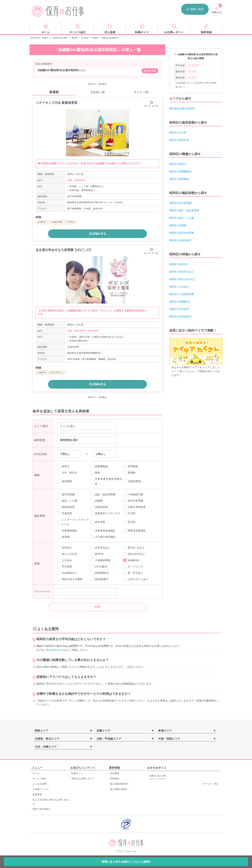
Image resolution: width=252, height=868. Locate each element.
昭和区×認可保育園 (180, 203)
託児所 (129, 513)
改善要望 (37, 794)
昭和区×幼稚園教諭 (180, 171)
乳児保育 (65, 567)
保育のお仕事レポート (83, 779)
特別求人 (65, 548)
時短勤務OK (100, 573)
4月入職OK (99, 567)
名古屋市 (85, 38)
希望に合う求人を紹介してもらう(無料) (126, 862)
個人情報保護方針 (119, 784)
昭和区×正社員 (178, 133)
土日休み (65, 560)
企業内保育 (99, 507)
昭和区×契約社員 (179, 140)
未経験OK (131, 560)
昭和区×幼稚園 (178, 225)
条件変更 (150, 71)
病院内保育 (66, 507)
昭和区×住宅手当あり (182, 272)
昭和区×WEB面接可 (181, 317)
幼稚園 (96, 501)
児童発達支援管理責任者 (106, 481)
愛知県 (74, 38)
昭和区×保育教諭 (179, 179)
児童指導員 (132, 481)
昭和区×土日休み (179, 287)
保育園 (63, 537)
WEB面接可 (99, 579)
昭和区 (95, 38)
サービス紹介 (40, 779)
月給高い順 (97, 92)
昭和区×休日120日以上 (182, 279)
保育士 (63, 466)
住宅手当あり (100, 548)
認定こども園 (67, 501)
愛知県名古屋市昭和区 (182, 109)
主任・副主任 (67, 473)
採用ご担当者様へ (42, 809)
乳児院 (129, 522)
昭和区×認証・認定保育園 (184, 210)
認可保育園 (66, 495)
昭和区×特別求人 (179, 264)
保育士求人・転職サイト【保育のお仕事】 (49, 38)
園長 (95, 473)
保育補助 (65, 481)
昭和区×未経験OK (180, 302)
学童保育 (65, 513)
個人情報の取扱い (119, 789)
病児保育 (98, 522)
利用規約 (115, 779)
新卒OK (97, 554)
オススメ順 (141, 92)
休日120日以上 (134, 554)
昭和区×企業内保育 (180, 240)
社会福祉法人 (67, 573)
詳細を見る (97, 234)
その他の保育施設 (103, 537)
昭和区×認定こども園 (182, 218)
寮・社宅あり (133, 573)
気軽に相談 (195, 9)
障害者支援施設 (134, 531)
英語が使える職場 (70, 579)
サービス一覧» (211, 784)
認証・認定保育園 (103, 495)
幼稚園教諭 (99, 466)
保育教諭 (131, 466)
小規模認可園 (133, 495)
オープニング (133, 567)
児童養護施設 (67, 531)
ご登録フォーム (41, 789)
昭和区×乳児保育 (179, 309)
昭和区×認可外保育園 (182, 233)
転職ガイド (77, 773)
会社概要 (115, 773)
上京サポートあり (136, 579)
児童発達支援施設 (103, 531)
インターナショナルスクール (73, 522)
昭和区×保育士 (178, 164)
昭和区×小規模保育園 (182, 294)
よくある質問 (40, 784)
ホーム (36, 773)
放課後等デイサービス (105, 513)
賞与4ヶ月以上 (134, 548)
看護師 (129, 473)
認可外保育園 (133, 501)
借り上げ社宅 (67, 554)
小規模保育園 (100, 560)
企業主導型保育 (134, 507)
